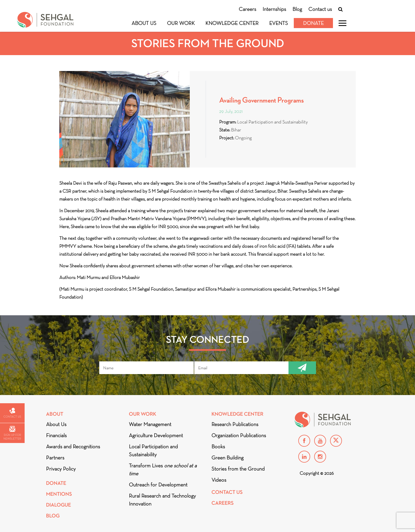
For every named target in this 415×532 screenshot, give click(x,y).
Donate (313, 23)
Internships (274, 9)
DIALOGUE (58, 505)
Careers (247, 9)
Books (218, 446)
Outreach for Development (158, 485)
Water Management (150, 424)
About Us (144, 23)
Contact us (320, 9)
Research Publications (235, 424)
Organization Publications (239, 435)
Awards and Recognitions (73, 446)
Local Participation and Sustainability (153, 450)
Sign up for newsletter (12, 433)
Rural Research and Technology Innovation (162, 500)
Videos (219, 480)
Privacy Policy (61, 469)
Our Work (181, 23)
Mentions (59, 494)
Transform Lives (163, 469)
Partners (55, 458)
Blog (297, 9)
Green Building (227, 458)
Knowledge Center (232, 23)
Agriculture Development (156, 435)
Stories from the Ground (238, 469)
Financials (56, 435)
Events (279, 23)
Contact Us (227, 492)
